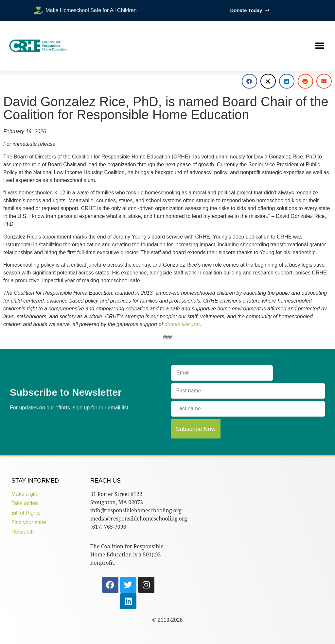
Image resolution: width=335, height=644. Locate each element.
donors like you (182, 324)
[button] (319, 46)
